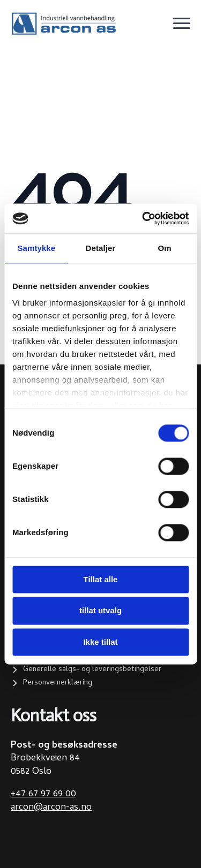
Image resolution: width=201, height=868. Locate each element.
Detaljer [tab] (101, 248)
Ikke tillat (100, 642)
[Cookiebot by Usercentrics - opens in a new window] (143, 218)
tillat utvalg (100, 611)
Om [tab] (165, 248)
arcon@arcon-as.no (51, 808)
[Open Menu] (182, 24)
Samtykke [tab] (36, 248)
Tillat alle (101, 579)
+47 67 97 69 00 (43, 794)
